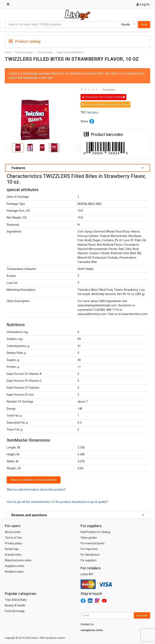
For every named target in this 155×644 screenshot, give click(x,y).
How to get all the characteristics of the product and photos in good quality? (57, 502)
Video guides (89, 538)
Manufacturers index (18, 560)
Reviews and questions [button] (77, 515)
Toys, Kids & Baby (16, 600)
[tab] (77, 41)
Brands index (13, 555)
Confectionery (45, 52)
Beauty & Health (15, 605)
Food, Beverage (24, 52)
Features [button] (77, 168)
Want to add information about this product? (36, 490)
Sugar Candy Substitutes (70, 52)
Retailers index (14, 572)
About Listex (13, 532)
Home (8, 52)
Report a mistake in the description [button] (34, 480)
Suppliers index (15, 566)
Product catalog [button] (25, 41)
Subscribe (142, 615)
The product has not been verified (103, 97)
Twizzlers (92, 112)
